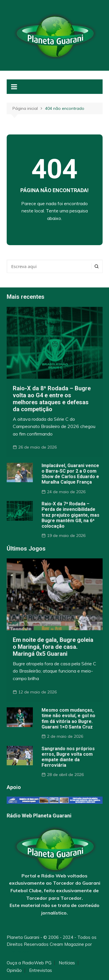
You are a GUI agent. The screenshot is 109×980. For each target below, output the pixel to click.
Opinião (14, 970)
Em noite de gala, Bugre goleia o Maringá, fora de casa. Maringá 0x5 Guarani (53, 647)
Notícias (67, 963)
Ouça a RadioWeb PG (29, 963)
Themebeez (19, 951)
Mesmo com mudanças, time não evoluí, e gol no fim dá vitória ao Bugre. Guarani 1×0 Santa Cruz (68, 718)
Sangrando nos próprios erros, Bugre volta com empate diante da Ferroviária (68, 757)
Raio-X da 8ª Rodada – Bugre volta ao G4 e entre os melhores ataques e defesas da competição (52, 399)
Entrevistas (41, 970)
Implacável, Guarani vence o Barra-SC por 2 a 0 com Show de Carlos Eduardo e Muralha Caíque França (70, 474)
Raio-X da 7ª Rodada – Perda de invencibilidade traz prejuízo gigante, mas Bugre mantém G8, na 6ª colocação (70, 515)
